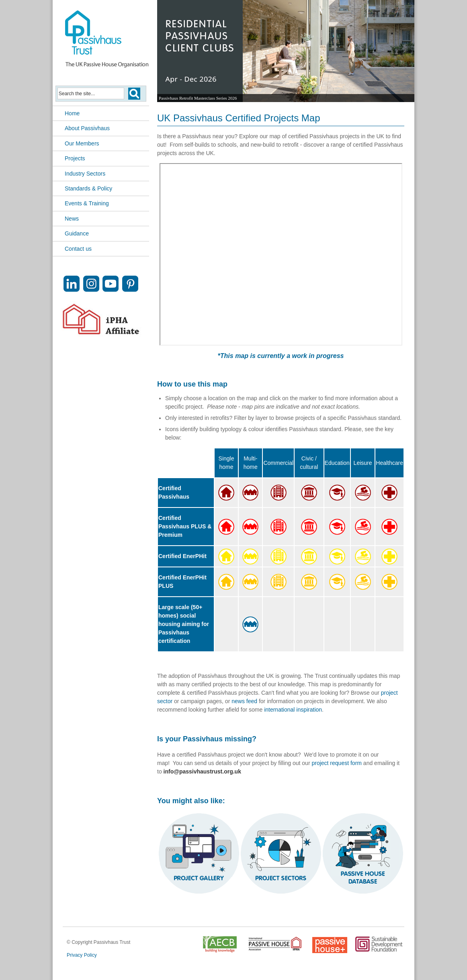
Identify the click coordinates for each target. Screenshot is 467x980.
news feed (244, 701)
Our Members (82, 143)
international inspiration (293, 710)
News (72, 219)
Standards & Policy (88, 188)
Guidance (77, 233)
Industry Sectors (85, 174)
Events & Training (87, 203)
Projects (75, 158)
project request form (337, 763)
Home (72, 113)
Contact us (78, 249)
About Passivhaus (87, 128)
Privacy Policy (82, 955)
